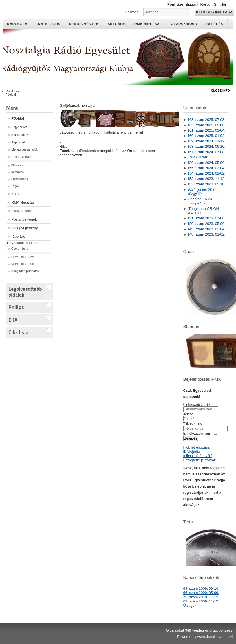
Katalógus (49, 24)
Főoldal (18, 118)
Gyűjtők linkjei (22, 211)
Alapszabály (184, 24)
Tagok (15, 186)
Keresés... (134, 12)
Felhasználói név (197, 404)
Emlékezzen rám (197, 433)
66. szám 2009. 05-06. (201, 593)
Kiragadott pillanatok (25, 271)
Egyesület (19, 127)
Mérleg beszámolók (25, 149)
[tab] (50, 286)
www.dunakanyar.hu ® (215, 637)
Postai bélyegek (24, 219)
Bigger (191, 4)
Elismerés (17, 165)
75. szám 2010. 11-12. (201, 597)
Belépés (215, 24)
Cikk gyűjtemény (25, 228)
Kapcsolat (18, 24)
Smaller (220, 4)
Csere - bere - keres (23, 257)
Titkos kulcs (193, 424)
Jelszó (188, 414)
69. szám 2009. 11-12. (201, 601)
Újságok (190, 605)
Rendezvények (84, 24)
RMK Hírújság (23, 202)
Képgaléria (17, 172)
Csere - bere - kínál (22, 264)
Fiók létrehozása (197, 447)
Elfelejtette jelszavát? (200, 460)
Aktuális (117, 24)
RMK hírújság (148, 24)
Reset (205, 4)
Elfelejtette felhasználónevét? (198, 454)
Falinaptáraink (19, 179)
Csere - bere (20, 249)
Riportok (18, 236)
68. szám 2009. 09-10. (201, 588)
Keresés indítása (214, 12)
